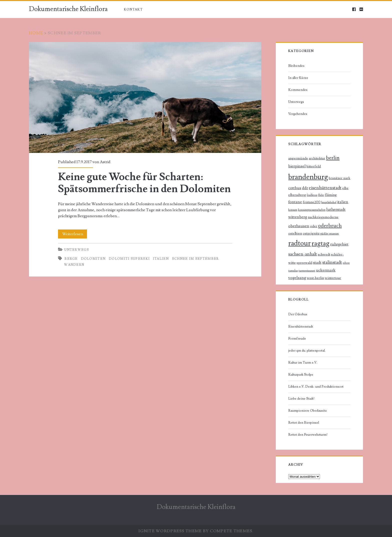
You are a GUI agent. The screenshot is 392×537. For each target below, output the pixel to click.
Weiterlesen (75, 234)
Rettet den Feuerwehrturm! (308, 435)
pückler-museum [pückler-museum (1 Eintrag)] (329, 234)
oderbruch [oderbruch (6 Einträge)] (330, 226)
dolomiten (93, 259)
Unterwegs (77, 250)
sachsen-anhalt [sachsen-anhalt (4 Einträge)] (303, 254)
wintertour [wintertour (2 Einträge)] (333, 278)
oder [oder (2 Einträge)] (314, 226)
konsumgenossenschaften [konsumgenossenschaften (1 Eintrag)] (312, 210)
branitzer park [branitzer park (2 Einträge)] (339, 178)
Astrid (105, 162)
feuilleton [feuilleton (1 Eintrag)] (312, 195)
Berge (71, 259)
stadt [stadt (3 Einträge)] (317, 263)
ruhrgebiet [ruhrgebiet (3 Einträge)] (339, 244)
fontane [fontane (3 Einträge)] (295, 202)
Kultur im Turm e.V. (303, 363)
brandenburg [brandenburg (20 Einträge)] (308, 177)
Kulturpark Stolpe (301, 375)
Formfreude (297, 339)
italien (161, 259)
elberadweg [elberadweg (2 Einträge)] (297, 195)
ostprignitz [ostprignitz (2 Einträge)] (311, 233)
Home (36, 33)
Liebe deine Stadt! (301, 399)
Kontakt (133, 10)
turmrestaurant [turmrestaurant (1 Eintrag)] (307, 271)
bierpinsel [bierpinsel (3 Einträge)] (297, 166)
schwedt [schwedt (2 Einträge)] (324, 254)
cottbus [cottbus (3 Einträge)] (295, 188)
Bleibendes (296, 66)
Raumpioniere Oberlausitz (307, 411)
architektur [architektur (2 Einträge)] (317, 158)
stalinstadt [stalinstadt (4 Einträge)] (332, 262)
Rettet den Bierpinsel (304, 423)
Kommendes (298, 90)
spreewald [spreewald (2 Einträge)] (304, 263)
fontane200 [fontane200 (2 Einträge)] (312, 202)
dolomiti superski (129, 259)
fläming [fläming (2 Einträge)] (331, 195)
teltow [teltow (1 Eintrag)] (346, 263)
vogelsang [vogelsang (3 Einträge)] (297, 278)
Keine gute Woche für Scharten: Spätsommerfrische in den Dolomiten (145, 97)
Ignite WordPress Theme (170, 531)
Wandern (74, 265)
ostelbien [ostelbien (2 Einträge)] (295, 233)
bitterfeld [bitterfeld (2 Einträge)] (314, 166)
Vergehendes (298, 114)
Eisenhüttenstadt (301, 327)
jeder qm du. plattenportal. (307, 351)
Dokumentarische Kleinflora (68, 9)
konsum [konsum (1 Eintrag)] (293, 210)
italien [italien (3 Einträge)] (343, 202)
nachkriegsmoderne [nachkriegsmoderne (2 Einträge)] (323, 217)
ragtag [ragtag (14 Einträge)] (320, 243)
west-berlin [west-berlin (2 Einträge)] (315, 278)
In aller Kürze (298, 78)
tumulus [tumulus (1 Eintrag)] (293, 271)
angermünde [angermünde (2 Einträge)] (298, 158)
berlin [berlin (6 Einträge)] (333, 158)
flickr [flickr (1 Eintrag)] (321, 195)
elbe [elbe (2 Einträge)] (345, 188)
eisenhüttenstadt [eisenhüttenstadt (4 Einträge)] (325, 188)
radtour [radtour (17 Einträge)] (299, 243)
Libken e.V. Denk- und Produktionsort (316, 387)
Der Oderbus (298, 314)
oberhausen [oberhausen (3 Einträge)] (299, 226)
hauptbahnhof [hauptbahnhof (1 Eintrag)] (329, 202)
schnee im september (195, 259)
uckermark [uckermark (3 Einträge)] (326, 270)
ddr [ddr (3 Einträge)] (305, 188)
